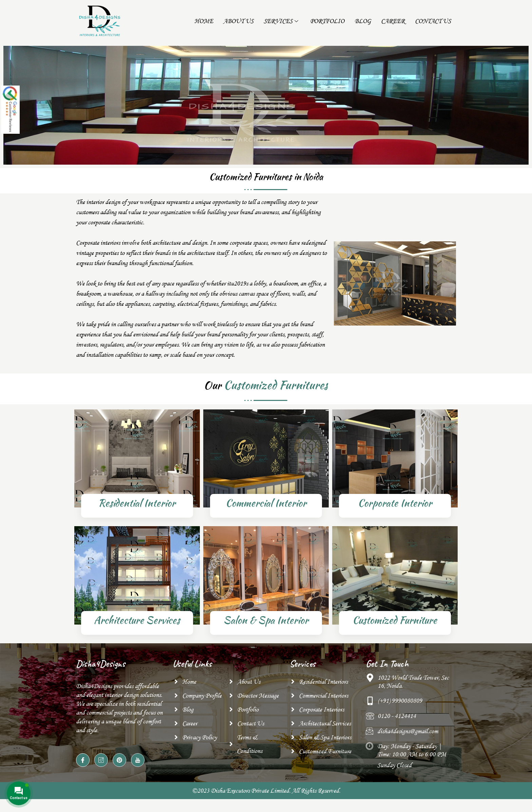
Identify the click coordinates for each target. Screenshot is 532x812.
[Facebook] (83, 766)
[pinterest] (119, 766)
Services (282, 21)
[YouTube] (138, 766)
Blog (363, 21)
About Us (238, 21)
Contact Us (433, 21)
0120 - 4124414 (397, 722)
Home (204, 21)
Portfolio (327, 21)
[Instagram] (101, 766)
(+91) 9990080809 (400, 707)
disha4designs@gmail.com (408, 737)
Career (393, 21)
